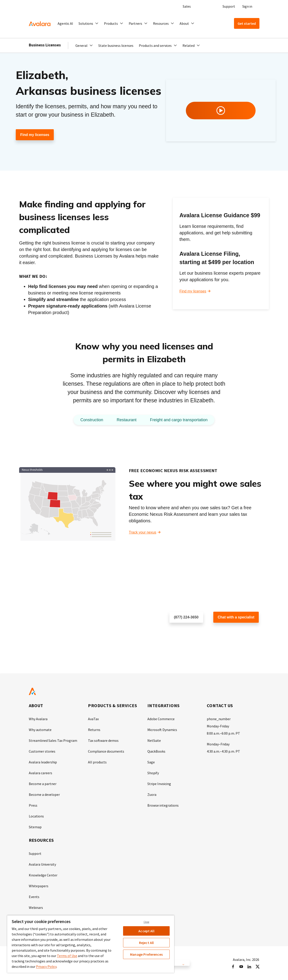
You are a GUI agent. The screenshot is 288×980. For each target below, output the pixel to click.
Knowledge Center (43, 875)
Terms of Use (67, 956)
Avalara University (42, 864)
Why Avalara (38, 719)
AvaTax (93, 719)
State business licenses (116, 45)
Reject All (146, 943)
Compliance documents (106, 751)
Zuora (152, 794)
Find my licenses (35, 135)
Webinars (36, 908)
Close (146, 922)
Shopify (153, 773)
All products (97, 762)
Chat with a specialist (236, 617)
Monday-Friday (218, 726)
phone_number (219, 719)
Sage (151, 762)
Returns (94, 730)
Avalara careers (40, 773)
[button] (89, 23)
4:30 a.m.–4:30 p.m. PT (223, 751)
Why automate (40, 730)
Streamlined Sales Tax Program (53, 740)
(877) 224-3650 (186, 617)
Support (229, 6)
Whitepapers (39, 886)
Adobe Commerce (161, 719)
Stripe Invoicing (159, 784)
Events (34, 897)
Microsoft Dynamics (162, 730)
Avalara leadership (43, 762)
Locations (36, 816)
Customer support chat (232, 632)
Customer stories (42, 751)
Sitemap (35, 827)
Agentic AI (65, 23)
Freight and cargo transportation (179, 420)
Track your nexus (143, 532)
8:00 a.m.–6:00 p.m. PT (223, 733)
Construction (92, 420)
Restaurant (126, 420)
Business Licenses (45, 45)
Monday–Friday (218, 744)
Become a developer (44, 794)
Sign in (247, 6)
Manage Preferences (146, 954)
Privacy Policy (46, 966)
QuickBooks (156, 751)
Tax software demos (103, 740)
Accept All (146, 931)
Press (33, 805)
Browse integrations (163, 805)
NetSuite (154, 740)
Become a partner (43, 784)
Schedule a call (182, 632)
